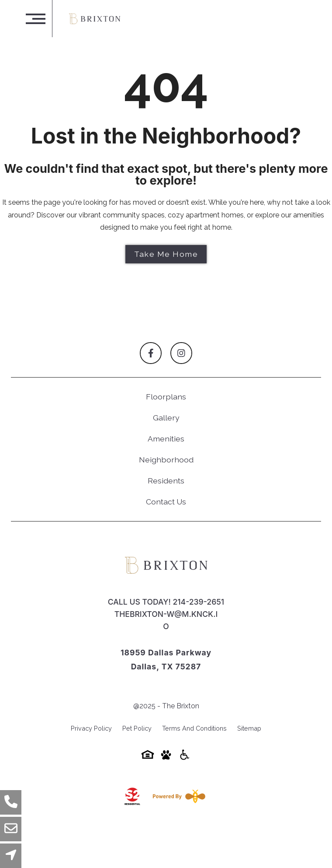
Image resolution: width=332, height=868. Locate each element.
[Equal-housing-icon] (148, 758)
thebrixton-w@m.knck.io (166, 620)
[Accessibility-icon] (184, 758)
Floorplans (166, 397)
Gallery (166, 418)
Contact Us (166, 502)
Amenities (166, 439)
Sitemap (249, 728)
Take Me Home (166, 254)
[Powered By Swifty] (177, 796)
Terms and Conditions (194, 728)
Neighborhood (166, 460)
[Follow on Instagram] (181, 353)
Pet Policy (137, 728)
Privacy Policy (91, 728)
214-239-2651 (198, 602)
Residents (166, 481)
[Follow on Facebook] (151, 353)
